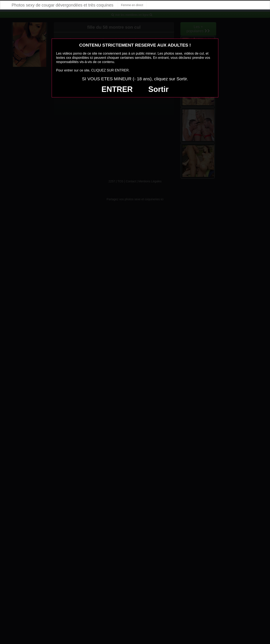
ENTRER (117, 89)
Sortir (158, 89)
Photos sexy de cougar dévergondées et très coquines (63, 5)
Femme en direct (132, 5)
